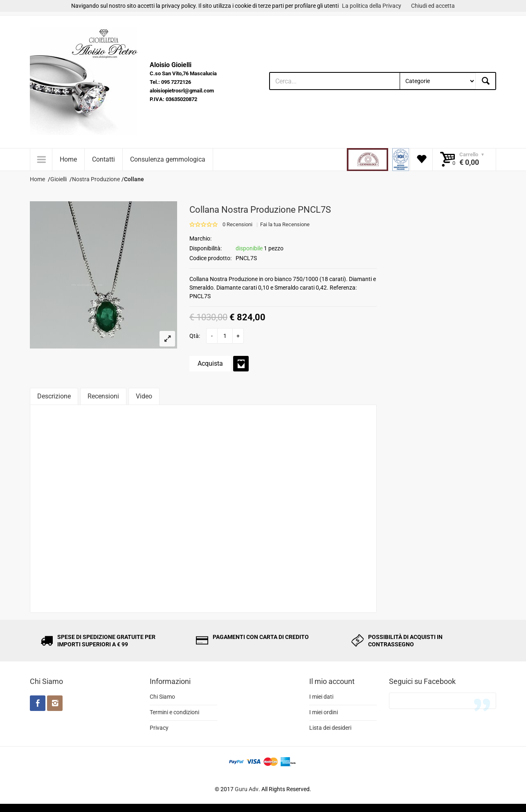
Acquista (210, 363)
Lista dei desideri (330, 728)
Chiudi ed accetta (433, 6)
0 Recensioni (237, 224)
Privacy (159, 728)
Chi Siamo (162, 697)
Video (144, 396)
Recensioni (103, 396)
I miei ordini (324, 712)
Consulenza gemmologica (168, 159)
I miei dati (321, 697)
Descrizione (54, 396)
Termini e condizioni (174, 712)
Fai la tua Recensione (285, 224)
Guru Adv (247, 789)
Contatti (103, 159)
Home (68, 159)
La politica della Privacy (372, 6)
